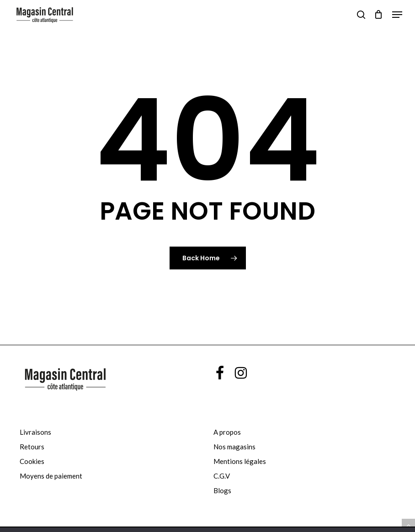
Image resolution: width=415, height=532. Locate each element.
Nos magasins (234, 447)
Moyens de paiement (51, 476)
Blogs (222, 490)
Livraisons (35, 432)
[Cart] (379, 15)
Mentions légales (240, 461)
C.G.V (222, 476)
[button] (397, 15)
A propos (227, 432)
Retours (32, 447)
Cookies (32, 461)
